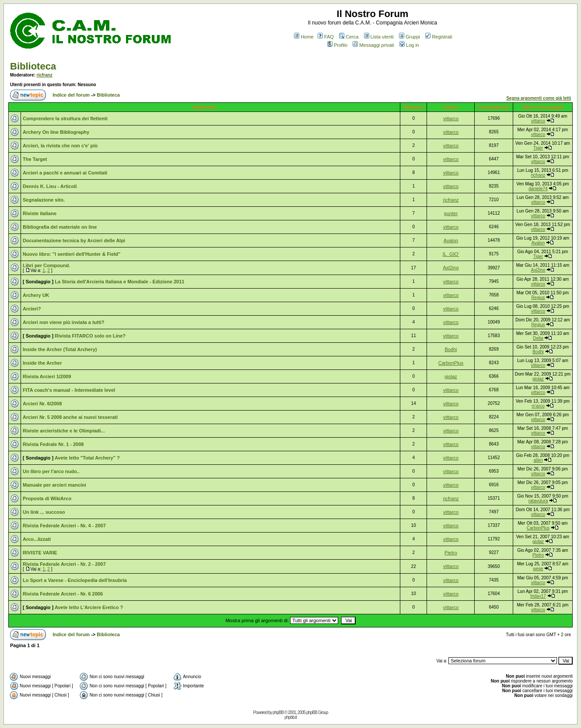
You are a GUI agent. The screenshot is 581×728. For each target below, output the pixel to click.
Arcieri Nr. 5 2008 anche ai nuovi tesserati (70, 417)
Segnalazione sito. (44, 200)
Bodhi (451, 349)
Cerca (349, 37)
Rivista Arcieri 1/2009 (47, 376)
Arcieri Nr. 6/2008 (42, 404)
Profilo (337, 45)
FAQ (326, 37)
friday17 (538, 596)
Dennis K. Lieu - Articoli (50, 186)
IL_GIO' (451, 254)
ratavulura (538, 501)
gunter (451, 213)
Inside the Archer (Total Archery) (60, 349)
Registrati (439, 37)
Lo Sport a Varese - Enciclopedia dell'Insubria (75, 580)
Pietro (451, 553)
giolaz (451, 376)
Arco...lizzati (37, 539)
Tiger (538, 148)
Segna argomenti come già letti (539, 98)
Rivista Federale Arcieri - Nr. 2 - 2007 (64, 564)
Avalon (451, 240)
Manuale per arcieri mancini (54, 485)
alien (538, 460)
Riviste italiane (40, 213)
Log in (409, 45)
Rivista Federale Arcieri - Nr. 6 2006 (63, 594)
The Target (35, 159)
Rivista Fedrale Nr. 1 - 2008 (53, 444)
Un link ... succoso (44, 512)
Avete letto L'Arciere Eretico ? (89, 607)
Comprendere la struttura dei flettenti (65, 118)
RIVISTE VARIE (40, 553)
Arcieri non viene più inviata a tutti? (63, 322)
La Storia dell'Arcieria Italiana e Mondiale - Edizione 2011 (119, 282)
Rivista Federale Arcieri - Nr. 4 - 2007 (64, 526)
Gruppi (409, 37)
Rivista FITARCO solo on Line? (90, 336)
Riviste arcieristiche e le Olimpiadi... (64, 431)
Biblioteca (33, 66)
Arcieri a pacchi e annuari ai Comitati (65, 173)
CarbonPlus (451, 363)
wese (538, 569)
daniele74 (538, 189)
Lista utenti (379, 37)
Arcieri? (32, 309)
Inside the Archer (42, 363)
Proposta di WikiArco (47, 498)
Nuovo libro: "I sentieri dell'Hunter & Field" (72, 254)
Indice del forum (71, 95)
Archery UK (36, 295)
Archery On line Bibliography (56, 132)
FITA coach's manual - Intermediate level (69, 390)
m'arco (538, 406)
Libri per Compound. (46, 265)
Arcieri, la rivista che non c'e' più (60, 146)
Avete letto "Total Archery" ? (87, 458)
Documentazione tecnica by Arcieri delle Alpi (74, 240)
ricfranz (45, 75)
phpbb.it (290, 717)
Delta (538, 338)
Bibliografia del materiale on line (60, 227)
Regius (538, 298)
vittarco (451, 118)
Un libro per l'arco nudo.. (51, 471)
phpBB (278, 712)
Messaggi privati (373, 45)
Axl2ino (451, 268)
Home (304, 37)
